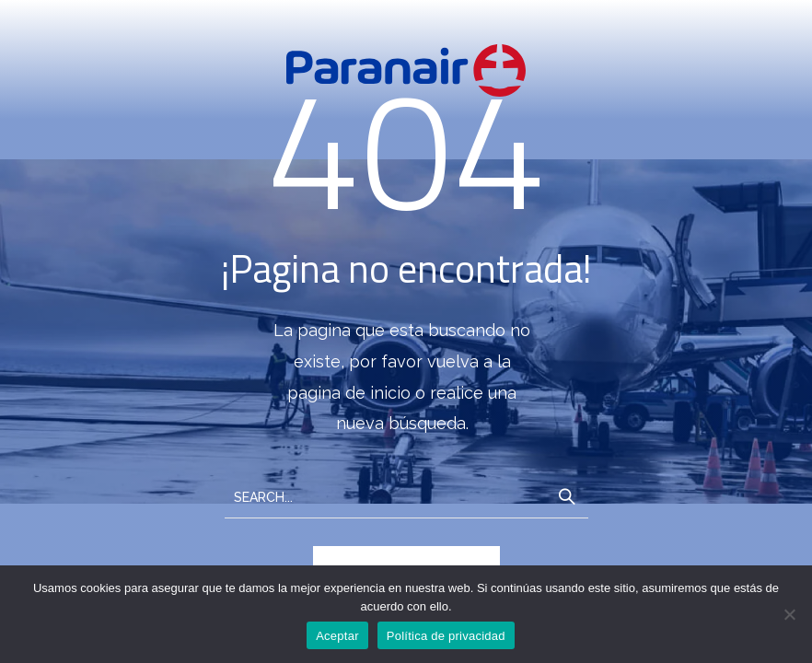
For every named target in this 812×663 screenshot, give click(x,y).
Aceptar (337, 636)
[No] (789, 614)
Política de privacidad (446, 636)
